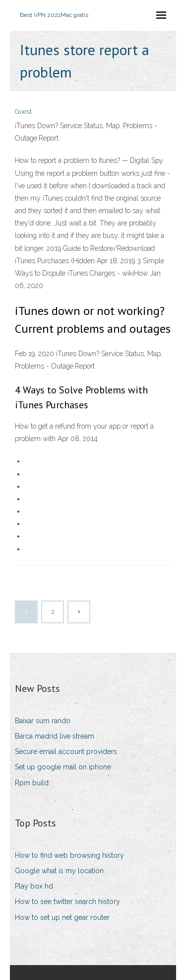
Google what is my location (59, 871)
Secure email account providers (66, 752)
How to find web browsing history (69, 855)
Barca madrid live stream (55, 736)
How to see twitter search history (67, 902)
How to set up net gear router (62, 917)
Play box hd (34, 886)
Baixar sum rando (43, 721)
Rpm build (32, 783)
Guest (23, 112)
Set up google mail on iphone (63, 767)
